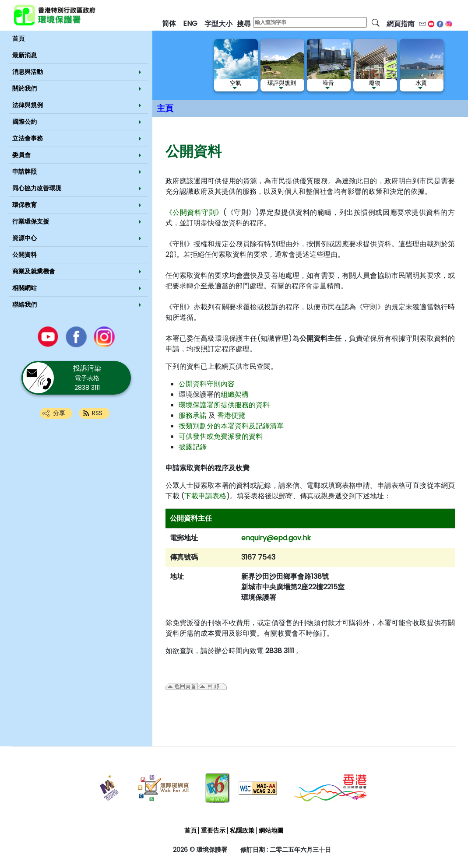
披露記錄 (193, 447)
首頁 (190, 830)
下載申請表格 (205, 496)
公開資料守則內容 (207, 384)
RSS (97, 413)
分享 (59, 413)
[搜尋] (376, 22)
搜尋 (244, 24)
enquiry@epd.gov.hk (276, 538)
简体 (169, 23)
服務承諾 (193, 415)
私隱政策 (242, 830)
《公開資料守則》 (195, 212)
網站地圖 (271, 830)
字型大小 (218, 24)
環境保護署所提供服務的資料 (224, 405)
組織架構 (235, 394)
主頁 (165, 108)
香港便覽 (231, 415)
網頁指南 (401, 24)
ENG (190, 23)
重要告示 (213, 830)
